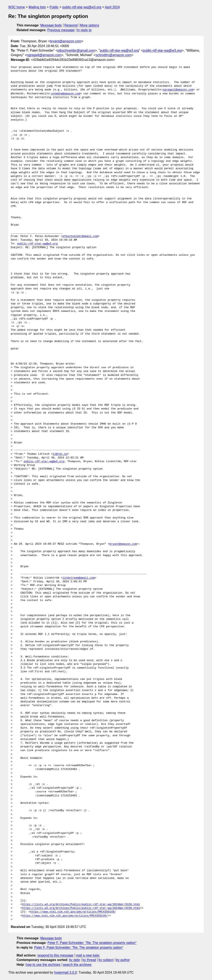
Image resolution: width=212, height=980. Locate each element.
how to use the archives (43, 965)
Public (54, 7)
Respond (71, 25)
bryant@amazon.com (66, 41)
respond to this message (55, 955)
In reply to (84, 30)
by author (123, 960)
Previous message (61, 30)
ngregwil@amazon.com (44, 55)
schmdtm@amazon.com (114, 55)
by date (74, 960)
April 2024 (112, 7)
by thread (89, 960)
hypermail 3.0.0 (65, 972)
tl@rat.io (60, 454)
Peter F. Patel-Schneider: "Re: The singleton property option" (92, 943)
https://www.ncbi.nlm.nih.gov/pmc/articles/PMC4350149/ (73, 912)
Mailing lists (37, 7)
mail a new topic (88, 955)
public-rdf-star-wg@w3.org (82, 7)
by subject (106, 960)
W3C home (17, 7)
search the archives (77, 965)
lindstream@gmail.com (79, 578)
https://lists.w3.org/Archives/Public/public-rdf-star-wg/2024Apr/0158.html (81, 904)
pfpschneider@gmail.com (76, 50)
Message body (51, 25)
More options (90, 25)
